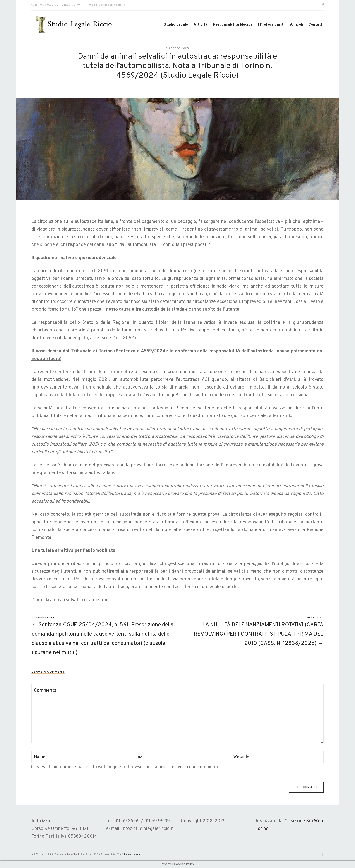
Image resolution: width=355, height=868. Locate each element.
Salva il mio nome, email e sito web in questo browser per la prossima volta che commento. (128, 767)
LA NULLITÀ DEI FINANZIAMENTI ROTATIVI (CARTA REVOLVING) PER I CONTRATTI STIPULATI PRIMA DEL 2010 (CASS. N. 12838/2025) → (259, 634)
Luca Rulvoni (134, 854)
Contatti (316, 25)
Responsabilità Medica (233, 25)
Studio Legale (176, 25)
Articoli (297, 25)
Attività (201, 25)
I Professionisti (271, 25)
